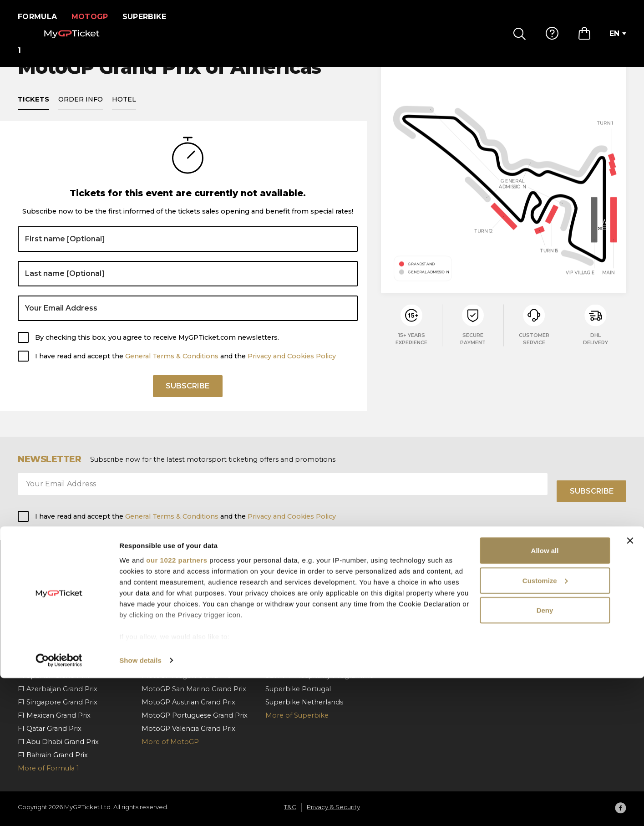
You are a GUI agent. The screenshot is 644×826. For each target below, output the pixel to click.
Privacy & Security (543, 609)
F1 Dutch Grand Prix (51, 649)
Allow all (545, 698)
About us (528, 583)
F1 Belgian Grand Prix (53, 622)
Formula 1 (40, 17)
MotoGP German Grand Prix (189, 662)
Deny (545, 758)
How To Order (413, 596)
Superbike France (295, 636)
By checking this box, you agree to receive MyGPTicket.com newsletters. (157, 348)
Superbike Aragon (296, 609)
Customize (545, 728)
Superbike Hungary (298, 583)
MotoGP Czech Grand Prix (185, 636)
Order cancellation (421, 622)
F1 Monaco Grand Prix (54, 583)
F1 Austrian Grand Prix (54, 609)
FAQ (397, 583)
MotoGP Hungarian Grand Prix (192, 622)
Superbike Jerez (293, 662)
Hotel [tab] (124, 110)
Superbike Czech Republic (310, 596)
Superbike (150, 17)
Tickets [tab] (33, 110)
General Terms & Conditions (172, 367)
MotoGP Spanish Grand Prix (188, 583)
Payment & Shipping (424, 609)
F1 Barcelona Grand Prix (57, 596)
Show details (140, 808)
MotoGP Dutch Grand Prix (185, 649)
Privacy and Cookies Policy (292, 367)
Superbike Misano (296, 622)
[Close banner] (630, 688)
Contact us (408, 636)
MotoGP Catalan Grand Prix (188, 596)
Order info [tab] (81, 110)
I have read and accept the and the (185, 367)
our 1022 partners (177, 707)
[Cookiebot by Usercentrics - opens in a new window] (59, 808)
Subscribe (188, 400)
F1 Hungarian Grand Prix (58, 636)
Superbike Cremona (299, 649)
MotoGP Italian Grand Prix (185, 609)
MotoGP (95, 17)
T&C (520, 596)
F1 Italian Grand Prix (50, 662)
